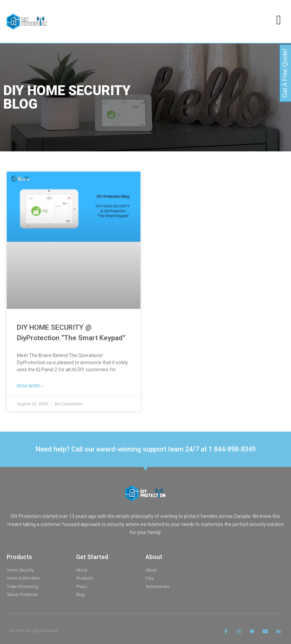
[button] (279, 20)
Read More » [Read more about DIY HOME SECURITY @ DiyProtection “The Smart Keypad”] (30, 386)
